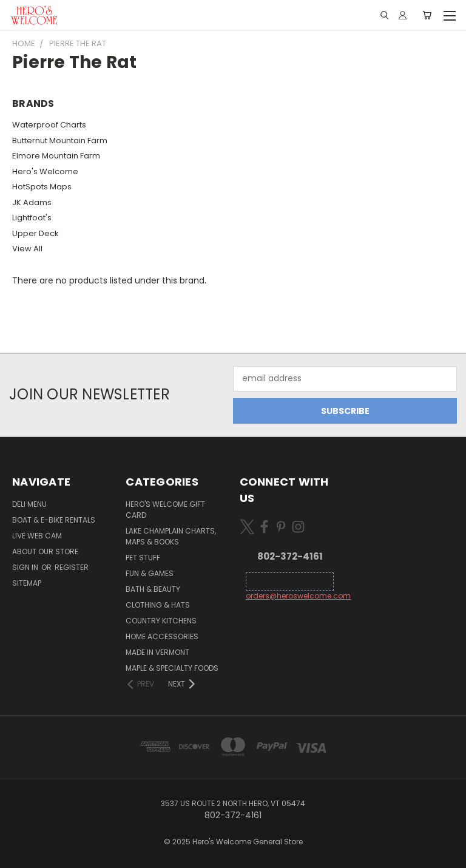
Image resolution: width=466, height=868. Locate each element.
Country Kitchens (161, 621)
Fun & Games (150, 573)
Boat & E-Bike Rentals (54, 520)
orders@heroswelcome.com (298, 596)
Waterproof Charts (49, 125)
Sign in (26, 567)
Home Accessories (162, 636)
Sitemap (27, 583)
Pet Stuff (143, 558)
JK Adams (32, 202)
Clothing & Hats (158, 605)
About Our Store (45, 551)
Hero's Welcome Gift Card (165, 510)
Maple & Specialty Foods (172, 668)
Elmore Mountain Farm (56, 156)
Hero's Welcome (45, 171)
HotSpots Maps (42, 187)
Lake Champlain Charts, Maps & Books (171, 536)
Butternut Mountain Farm (60, 141)
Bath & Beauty (153, 589)
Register (72, 567)
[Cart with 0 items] (427, 15)
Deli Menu (29, 504)
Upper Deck (35, 233)
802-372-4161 (290, 556)
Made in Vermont (157, 652)
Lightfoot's (32, 218)
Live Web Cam (37, 536)
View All (27, 249)
